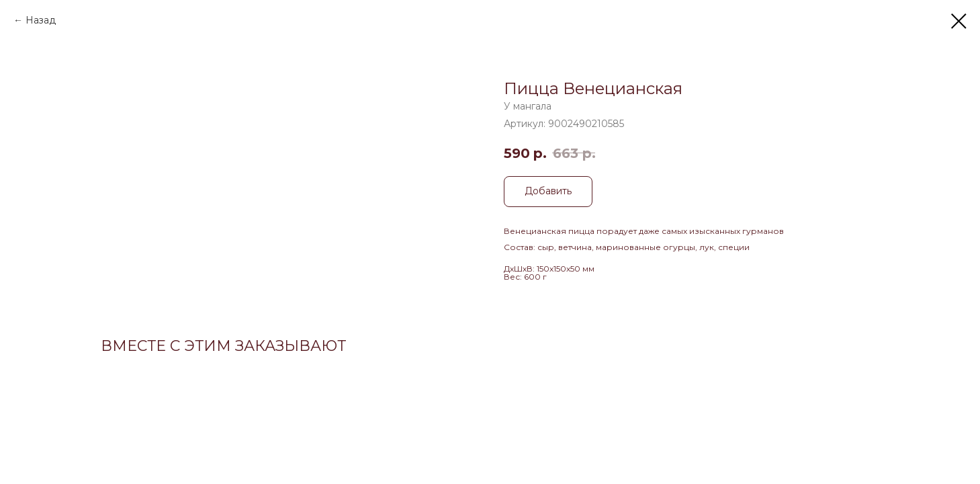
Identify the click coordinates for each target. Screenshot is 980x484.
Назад (41, 20)
